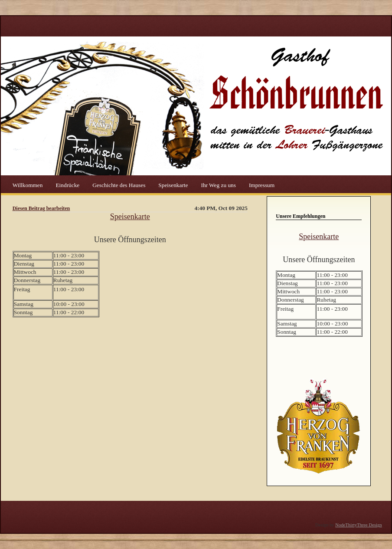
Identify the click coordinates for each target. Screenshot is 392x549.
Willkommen (28, 185)
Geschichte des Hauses (119, 185)
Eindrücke (68, 185)
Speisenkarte (174, 185)
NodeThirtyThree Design (358, 525)
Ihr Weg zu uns (219, 185)
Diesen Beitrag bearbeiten (41, 208)
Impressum (262, 185)
